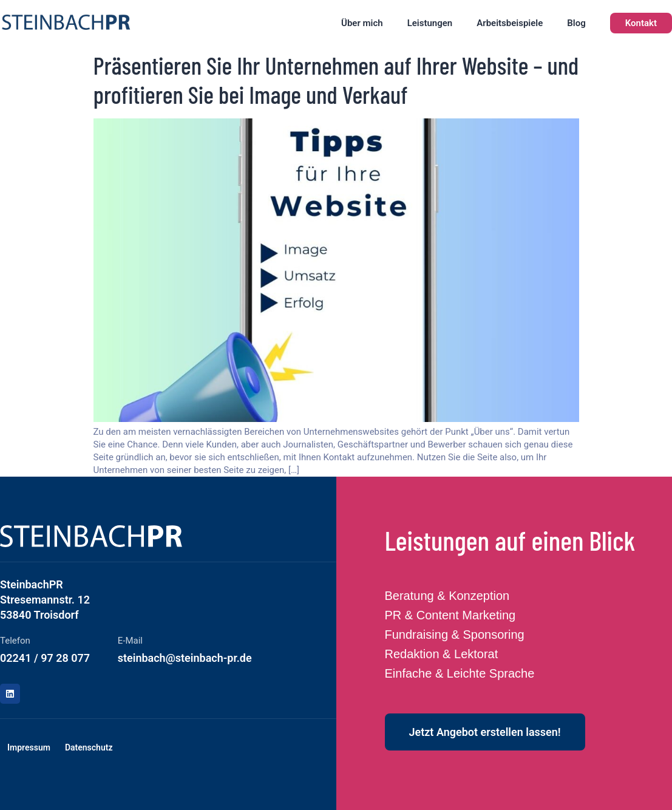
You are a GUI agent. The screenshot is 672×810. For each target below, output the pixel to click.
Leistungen (430, 23)
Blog (576, 23)
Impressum (29, 747)
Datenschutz (89, 747)
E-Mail (130, 641)
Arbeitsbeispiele (510, 23)
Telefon (15, 641)
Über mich (362, 23)
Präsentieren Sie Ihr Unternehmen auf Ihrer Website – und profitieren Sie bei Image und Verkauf (336, 80)
